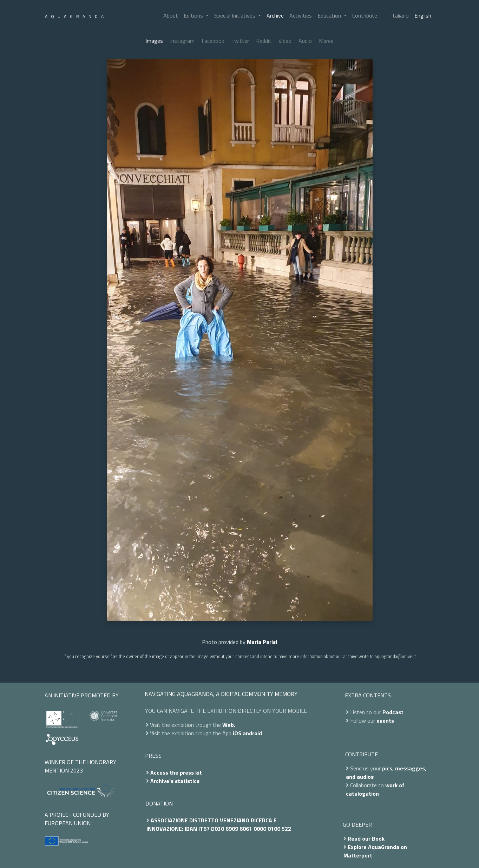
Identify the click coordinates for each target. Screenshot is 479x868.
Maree (326, 41)
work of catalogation (375, 789)
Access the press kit (176, 772)
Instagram (182, 41)
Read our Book (366, 839)
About (171, 15)
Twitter (240, 41)
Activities (301, 15)
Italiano (400, 15)
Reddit (264, 41)
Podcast (393, 712)
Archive (275, 15)
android (252, 733)
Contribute (365, 15)
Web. (229, 725)
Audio (305, 41)
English (423, 15)
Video (285, 41)
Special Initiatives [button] (235, 15)
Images (154, 41)
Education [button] (330, 15)
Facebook (213, 41)
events (385, 721)
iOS (237, 733)
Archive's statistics (175, 781)
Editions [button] (194, 15)
